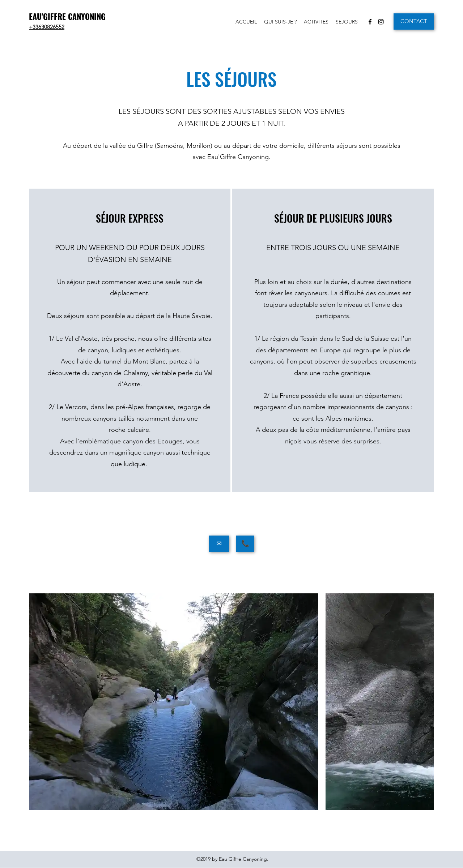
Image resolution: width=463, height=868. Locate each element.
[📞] (245, 544)
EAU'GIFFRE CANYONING (67, 16)
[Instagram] (381, 22)
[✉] (219, 544)
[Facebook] (370, 22)
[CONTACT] (414, 22)
